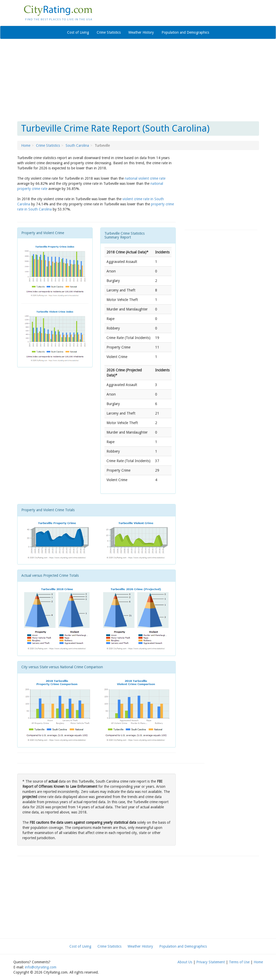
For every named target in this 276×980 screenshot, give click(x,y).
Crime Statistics (109, 32)
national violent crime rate (145, 178)
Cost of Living (78, 32)
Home (26, 145)
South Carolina (77, 145)
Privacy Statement (211, 962)
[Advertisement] (138, 80)
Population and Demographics (185, 32)
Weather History (141, 32)
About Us (185, 962)
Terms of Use (239, 962)
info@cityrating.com (41, 967)
